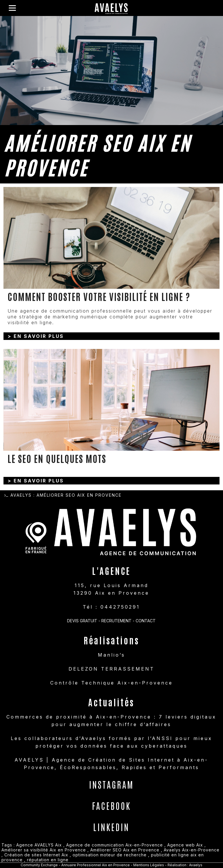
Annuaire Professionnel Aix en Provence (96, 865)
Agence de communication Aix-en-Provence (115, 845)
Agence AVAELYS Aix (39, 845)
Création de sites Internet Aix (36, 855)
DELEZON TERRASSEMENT (111, 669)
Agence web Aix (185, 845)
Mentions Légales (149, 865)
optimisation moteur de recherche (110, 855)
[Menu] (12, 8)
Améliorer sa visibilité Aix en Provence (44, 850)
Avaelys (21, 495)
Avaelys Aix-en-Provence (192, 850)
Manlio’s (111, 655)
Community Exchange (39, 865)
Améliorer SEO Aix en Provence (125, 850)
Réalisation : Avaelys (185, 865)
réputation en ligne (48, 860)
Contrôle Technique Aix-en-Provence (111, 683)
